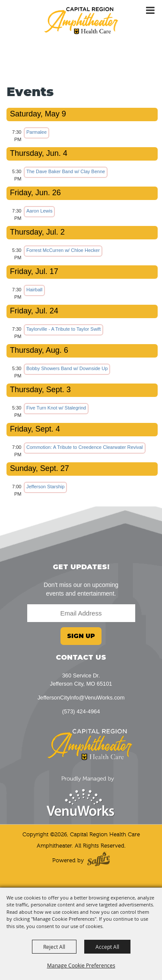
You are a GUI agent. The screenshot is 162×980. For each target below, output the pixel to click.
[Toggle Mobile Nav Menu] (150, 11)
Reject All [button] (54, 947)
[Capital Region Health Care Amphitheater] (81, 20)
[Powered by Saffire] (98, 861)
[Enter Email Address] (81, 613)
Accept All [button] (107, 947)
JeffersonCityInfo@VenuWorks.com (81, 698)
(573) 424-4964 (81, 711)
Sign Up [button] (81, 636)
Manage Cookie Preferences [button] (81, 965)
